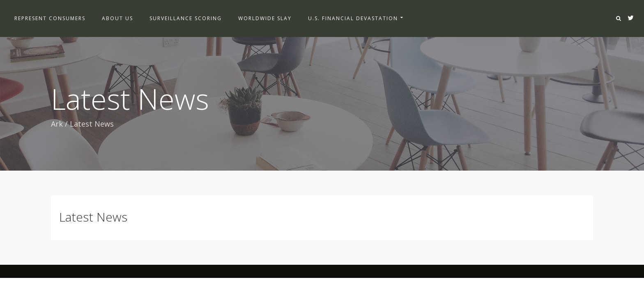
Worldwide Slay (265, 18)
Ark (57, 124)
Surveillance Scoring (186, 18)
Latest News (93, 217)
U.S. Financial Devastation (353, 18)
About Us (117, 18)
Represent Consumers (50, 18)
